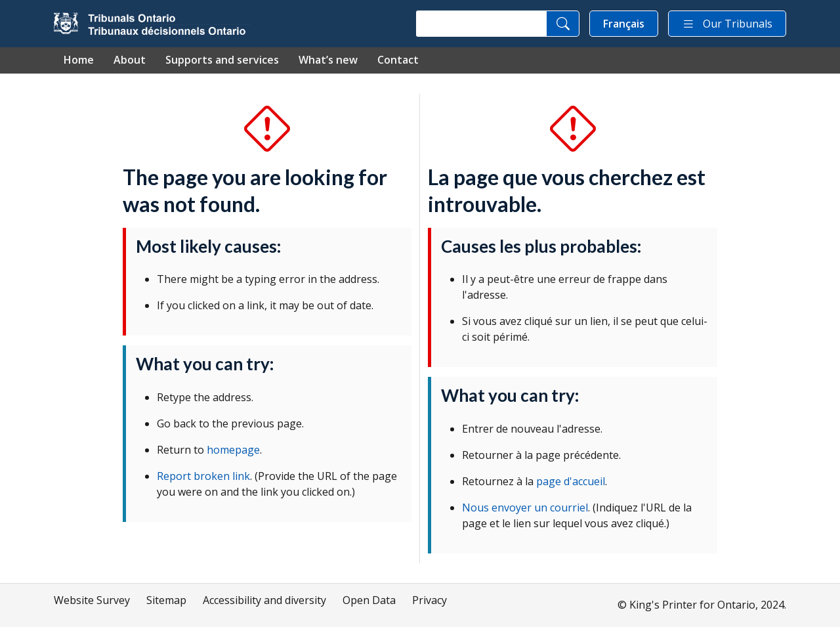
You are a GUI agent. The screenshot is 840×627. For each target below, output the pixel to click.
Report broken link (203, 476)
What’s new (328, 60)
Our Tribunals (727, 24)
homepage (233, 450)
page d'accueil (571, 481)
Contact (398, 60)
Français (624, 24)
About (130, 60)
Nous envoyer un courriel (525, 508)
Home (79, 60)
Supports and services (222, 60)
